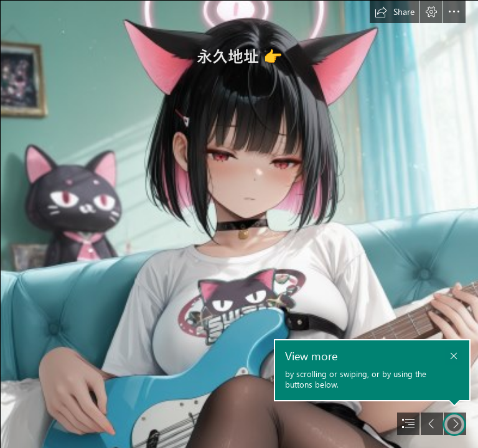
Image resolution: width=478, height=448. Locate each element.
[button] (395, 12)
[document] (239, 224)
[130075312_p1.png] (239, 224)
